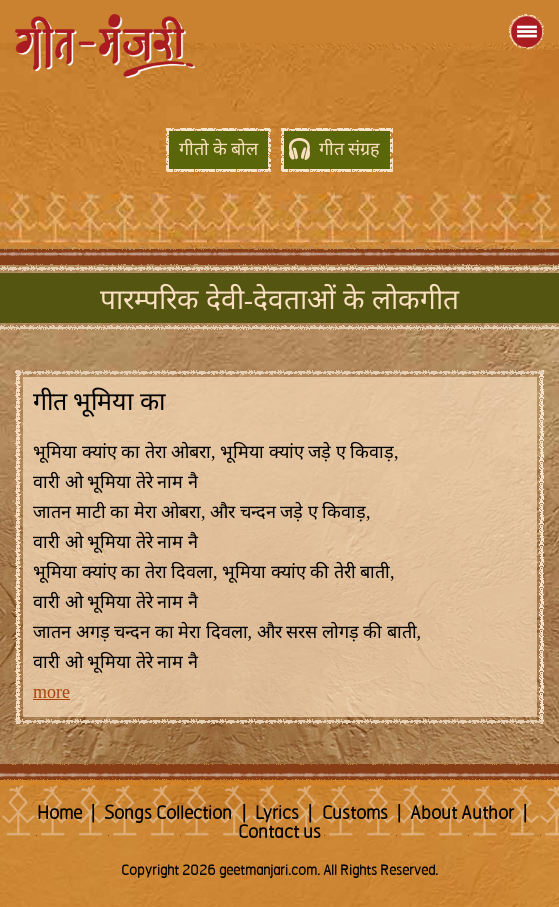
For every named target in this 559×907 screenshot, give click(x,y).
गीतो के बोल (218, 150)
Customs (355, 814)
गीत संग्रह (349, 150)
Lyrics (277, 814)
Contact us (279, 833)
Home (59, 814)
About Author (462, 814)
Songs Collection (168, 814)
